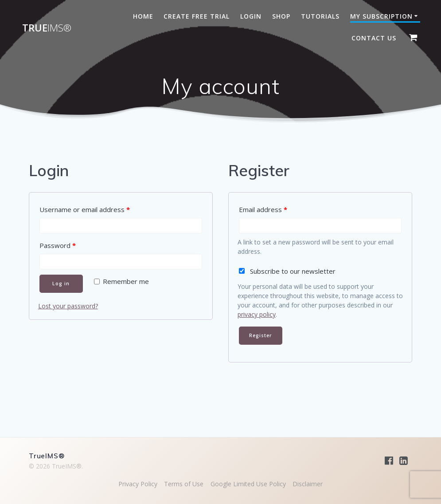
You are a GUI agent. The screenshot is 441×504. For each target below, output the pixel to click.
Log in (61, 283)
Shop (281, 16)
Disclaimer (308, 484)
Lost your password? (68, 306)
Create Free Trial (197, 16)
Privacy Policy (138, 484)
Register (260, 335)
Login (251, 16)
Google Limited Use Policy (248, 484)
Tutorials (320, 16)
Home (143, 16)
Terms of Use (184, 484)
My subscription (381, 16)
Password (58, 245)
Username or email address (85, 209)
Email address (263, 209)
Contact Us (374, 38)
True (47, 28)
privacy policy (257, 314)
